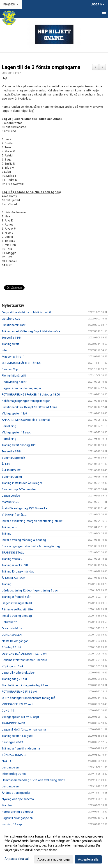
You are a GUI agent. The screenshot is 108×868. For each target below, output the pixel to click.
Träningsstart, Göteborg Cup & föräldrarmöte (31, 331)
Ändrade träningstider (16, 793)
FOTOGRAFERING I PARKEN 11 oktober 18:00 (31, 394)
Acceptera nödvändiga (54, 859)
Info (4, 350)
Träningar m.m (11, 527)
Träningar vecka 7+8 (15, 565)
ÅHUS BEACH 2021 (14, 578)
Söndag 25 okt (11, 647)
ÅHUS (6, 464)
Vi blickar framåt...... (14, 515)
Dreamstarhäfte (12, 628)
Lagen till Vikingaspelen (17, 818)
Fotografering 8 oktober (17, 812)
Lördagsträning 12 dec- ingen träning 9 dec (30, 590)
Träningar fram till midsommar (21, 748)
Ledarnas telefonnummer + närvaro (24, 660)
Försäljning (9, 426)
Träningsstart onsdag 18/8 (19, 445)
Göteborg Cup (11, 319)
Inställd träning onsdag (17, 616)
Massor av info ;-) (13, 357)
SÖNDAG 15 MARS (14, 755)
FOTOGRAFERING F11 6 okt (20, 692)
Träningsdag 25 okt (14, 679)
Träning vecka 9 (12, 559)
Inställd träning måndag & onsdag (24, 540)
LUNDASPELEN (12, 635)
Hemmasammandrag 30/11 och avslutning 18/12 (33, 780)
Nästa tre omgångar (15, 641)
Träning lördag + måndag (18, 571)
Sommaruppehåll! (13, 458)
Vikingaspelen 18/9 (14, 413)
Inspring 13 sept (12, 824)
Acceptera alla (88, 859)
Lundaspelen (10, 767)
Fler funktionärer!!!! (14, 376)
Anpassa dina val (17, 859)
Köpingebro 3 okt (13, 666)
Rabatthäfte (9, 622)
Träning (7, 534)
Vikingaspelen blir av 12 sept (20, 717)
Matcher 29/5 (10, 502)
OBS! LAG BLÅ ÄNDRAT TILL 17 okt (25, 654)
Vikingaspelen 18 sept (16, 432)
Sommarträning (12, 477)
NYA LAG (8, 761)
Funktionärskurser (14, 325)
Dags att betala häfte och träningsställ (27, 312)
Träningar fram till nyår (16, 597)
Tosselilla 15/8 (11, 451)
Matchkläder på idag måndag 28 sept (26, 685)
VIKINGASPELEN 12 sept (18, 704)
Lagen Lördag (11, 496)
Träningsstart (10, 344)
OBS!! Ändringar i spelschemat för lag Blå (29, 698)
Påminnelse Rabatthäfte (17, 609)
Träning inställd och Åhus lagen (22, 483)
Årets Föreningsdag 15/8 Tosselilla (24, 508)
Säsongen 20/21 (13, 742)
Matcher (7, 805)
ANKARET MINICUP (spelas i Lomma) (26, 420)
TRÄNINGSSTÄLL (13, 553)
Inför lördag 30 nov (14, 774)
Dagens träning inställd (17, 603)
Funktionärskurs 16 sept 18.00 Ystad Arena (30, 407)
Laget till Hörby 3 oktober (18, 673)
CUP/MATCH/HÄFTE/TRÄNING (22, 363)
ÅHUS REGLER (11, 470)
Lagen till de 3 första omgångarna (41, 67)
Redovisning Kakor (14, 382)
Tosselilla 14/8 (11, 338)
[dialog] (54, 848)
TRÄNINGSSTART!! (14, 723)
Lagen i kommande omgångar (21, 388)
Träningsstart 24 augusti (17, 736)
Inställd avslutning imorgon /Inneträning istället (32, 521)
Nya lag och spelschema (18, 799)
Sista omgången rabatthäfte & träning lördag (31, 546)
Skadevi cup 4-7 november (19, 489)
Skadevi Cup (10, 369)
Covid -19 (8, 711)
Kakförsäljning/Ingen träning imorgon (26, 401)
